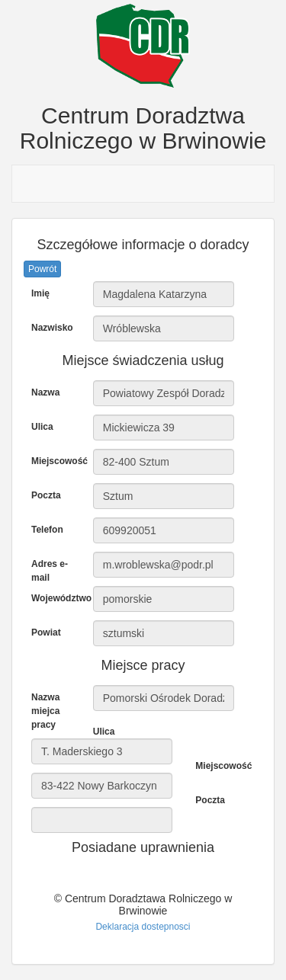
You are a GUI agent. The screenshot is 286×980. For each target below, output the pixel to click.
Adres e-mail (50, 571)
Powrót (42, 269)
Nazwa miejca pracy (45, 711)
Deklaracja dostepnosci (143, 927)
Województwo (56, 598)
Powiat (46, 633)
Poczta (46, 495)
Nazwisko (52, 328)
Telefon (47, 530)
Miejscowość (56, 461)
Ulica (42, 427)
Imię (40, 293)
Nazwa (45, 392)
